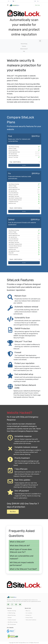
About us (28, 611)
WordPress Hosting (13, 622)
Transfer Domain (12, 620)
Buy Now (24, 165)
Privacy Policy (29, 618)
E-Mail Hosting (11, 613)
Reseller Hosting (12, 611)
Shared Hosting (12, 615)
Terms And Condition (31, 620)
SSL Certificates (12, 624)
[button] (24, 542)
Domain (10, 618)
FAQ (24, 51)
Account (9, 1)
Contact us (29, 615)
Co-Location (29, 613)
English (14, 1)
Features (24, 46)
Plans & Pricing (24, 44)
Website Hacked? (24, 49)
